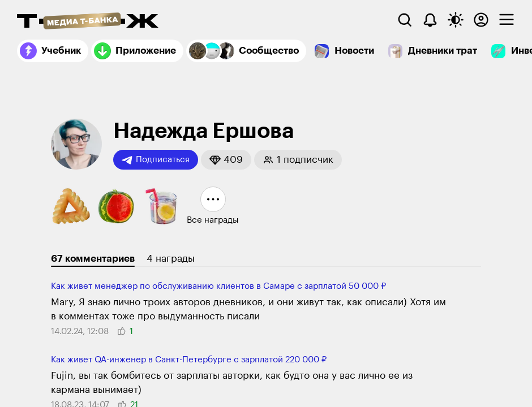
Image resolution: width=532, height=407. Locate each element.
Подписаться (156, 160)
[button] (226, 160)
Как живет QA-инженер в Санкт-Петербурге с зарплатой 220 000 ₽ (189, 360)
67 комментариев (93, 259)
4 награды (171, 259)
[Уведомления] (430, 20)
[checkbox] (507, 20)
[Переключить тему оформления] (456, 20)
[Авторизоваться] (481, 20)
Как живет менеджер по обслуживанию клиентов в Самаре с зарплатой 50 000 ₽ (218, 286)
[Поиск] (405, 20)
